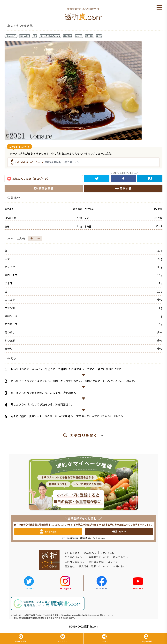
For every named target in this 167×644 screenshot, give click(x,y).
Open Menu (159, 8)
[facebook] (123, 179)
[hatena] (150, 179)
